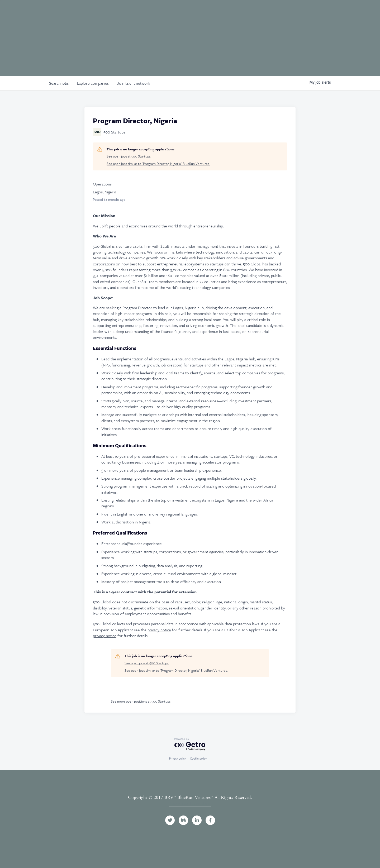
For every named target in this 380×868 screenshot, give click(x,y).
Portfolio (258, 11)
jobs (59, 83)
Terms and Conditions (190, 803)
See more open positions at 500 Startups (141, 701)
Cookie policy (198, 758)
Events (286, 11)
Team (231, 11)
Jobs (308, 11)
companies (93, 83)
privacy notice (159, 630)
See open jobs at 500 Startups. (129, 156)
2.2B (166, 246)
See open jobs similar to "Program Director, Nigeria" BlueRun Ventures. (158, 164)
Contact (359, 11)
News (328, 11)
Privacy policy (177, 758)
